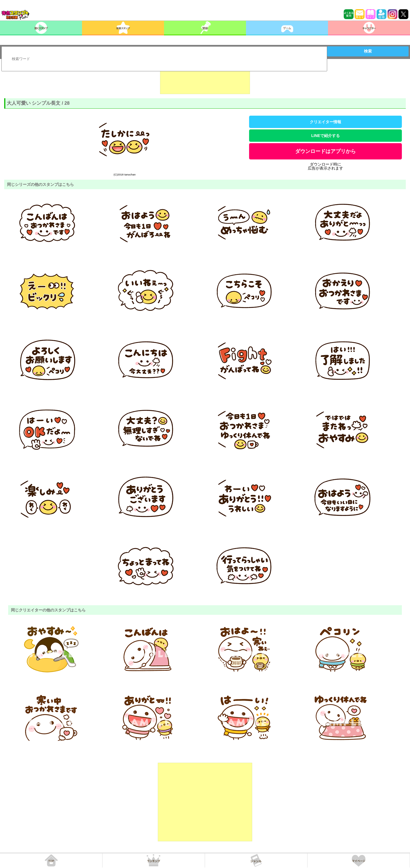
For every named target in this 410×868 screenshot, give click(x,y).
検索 (368, 51)
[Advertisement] (205, 80)
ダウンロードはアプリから (325, 151)
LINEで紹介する (325, 136)
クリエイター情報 (325, 122)
